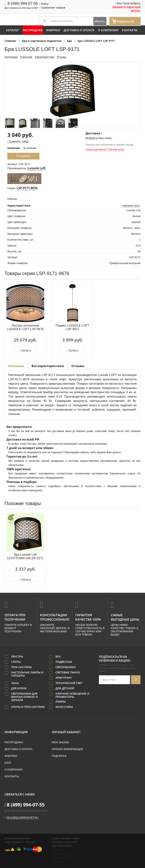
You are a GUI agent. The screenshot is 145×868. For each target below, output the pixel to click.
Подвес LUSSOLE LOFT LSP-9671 (72, 327)
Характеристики (45, 57)
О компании (108, 30)
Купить (25, 351)
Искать (96, 21)
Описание (26, 57)
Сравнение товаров (52, 8)
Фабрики (53, 30)
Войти (44, 4)
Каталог (13, 30)
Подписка (59, 755)
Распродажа (33, 30)
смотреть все (131, 206)
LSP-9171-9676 (27, 188)
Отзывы (62, 57)
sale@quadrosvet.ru (22, 817)
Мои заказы (60, 742)
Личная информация (67, 748)
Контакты (130, 30)
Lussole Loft (37, 168)
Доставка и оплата (79, 30)
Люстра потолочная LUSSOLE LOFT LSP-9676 (25, 327)
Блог (8, 762)
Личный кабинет (66, 731)
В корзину (23, 156)
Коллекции (11, 57)
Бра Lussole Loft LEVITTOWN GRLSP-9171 (25, 556)
